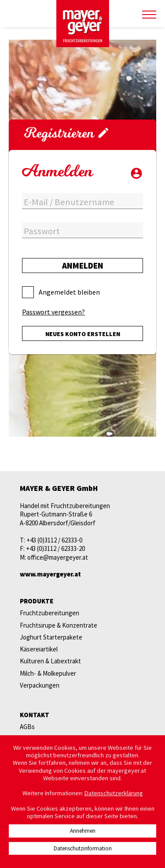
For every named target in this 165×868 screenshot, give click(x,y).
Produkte (37, 601)
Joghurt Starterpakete (51, 637)
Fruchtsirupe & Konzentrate (59, 625)
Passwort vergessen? (53, 312)
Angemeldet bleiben (69, 292)
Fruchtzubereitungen (49, 613)
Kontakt (35, 715)
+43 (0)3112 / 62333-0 (54, 540)
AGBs (27, 727)
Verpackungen (40, 685)
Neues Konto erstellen (83, 334)
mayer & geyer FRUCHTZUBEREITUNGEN (83, 24)
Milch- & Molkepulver (48, 673)
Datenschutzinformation (83, 848)
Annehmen (83, 831)
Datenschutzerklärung (114, 793)
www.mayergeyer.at (50, 574)
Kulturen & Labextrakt (50, 661)
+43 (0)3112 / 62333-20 (55, 548)
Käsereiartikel (39, 649)
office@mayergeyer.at (58, 557)
